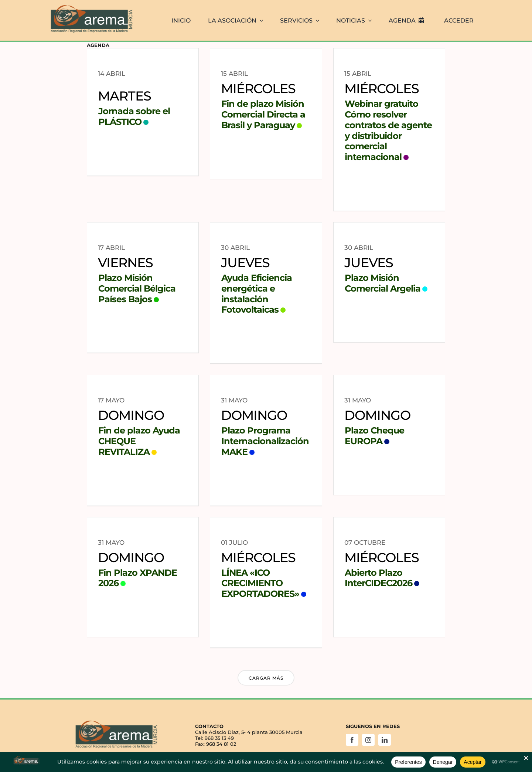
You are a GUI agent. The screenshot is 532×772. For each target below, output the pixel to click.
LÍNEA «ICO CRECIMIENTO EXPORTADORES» (260, 583)
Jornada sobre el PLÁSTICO (134, 116)
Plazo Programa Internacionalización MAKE (265, 441)
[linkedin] (385, 740)
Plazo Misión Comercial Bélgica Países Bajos (137, 288)
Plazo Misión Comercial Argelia (383, 283)
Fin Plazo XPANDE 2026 (138, 578)
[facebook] (352, 740)
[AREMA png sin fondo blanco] (91, 5)
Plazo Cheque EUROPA (374, 436)
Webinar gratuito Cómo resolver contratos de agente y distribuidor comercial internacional (388, 130)
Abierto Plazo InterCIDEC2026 (378, 578)
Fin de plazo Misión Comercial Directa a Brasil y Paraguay (263, 114)
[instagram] (368, 740)
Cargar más (266, 678)
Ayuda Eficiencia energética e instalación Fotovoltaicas (257, 294)
